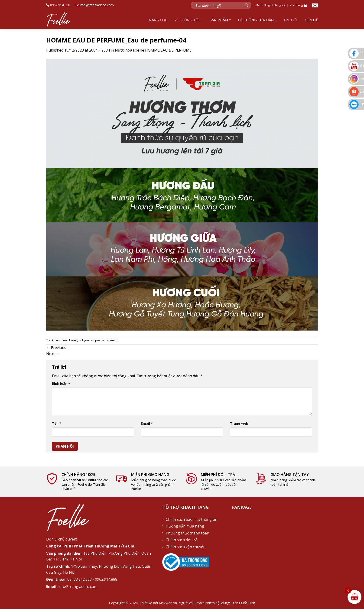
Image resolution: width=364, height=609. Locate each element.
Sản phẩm (220, 20)
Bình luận (61, 383)
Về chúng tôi (189, 20)
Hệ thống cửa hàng (257, 20)
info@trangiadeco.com (95, 5)
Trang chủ (157, 20)
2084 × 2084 (99, 50)
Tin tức (291, 20)
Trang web (239, 423)
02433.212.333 (80, 579)
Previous (56, 348)
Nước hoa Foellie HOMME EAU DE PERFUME (153, 50)
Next (53, 354)
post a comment (106, 340)
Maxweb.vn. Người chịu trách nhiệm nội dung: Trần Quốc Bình (207, 603)
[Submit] (246, 5)
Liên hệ (311, 20)
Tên (57, 423)
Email (147, 423)
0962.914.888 (58, 5)
